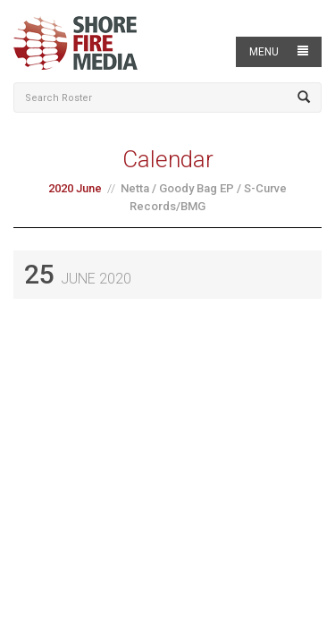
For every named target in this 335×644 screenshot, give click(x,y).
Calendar (168, 159)
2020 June (75, 188)
